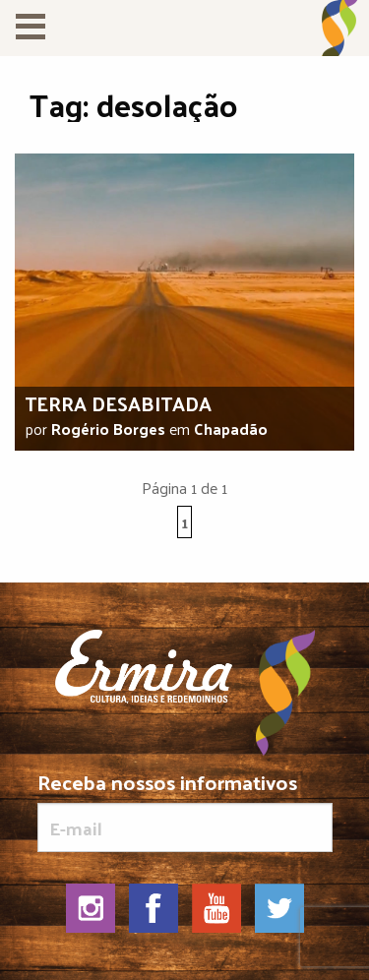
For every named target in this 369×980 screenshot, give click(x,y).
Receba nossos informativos (185, 812)
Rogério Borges (108, 429)
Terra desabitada (118, 403)
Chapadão (231, 429)
